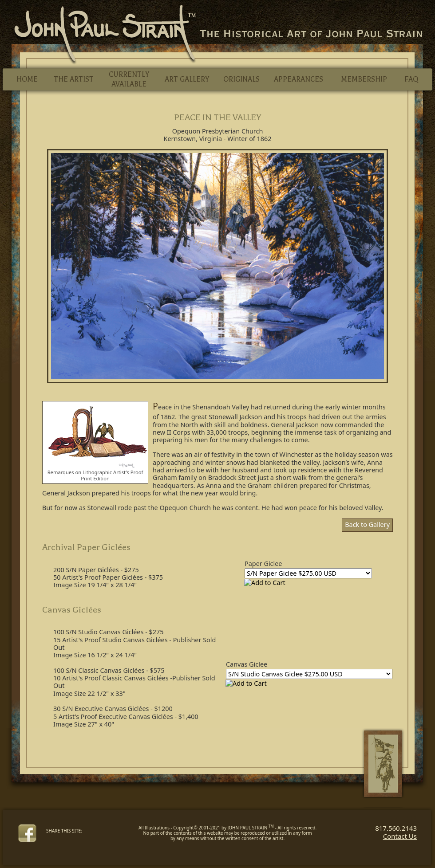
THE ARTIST (74, 79)
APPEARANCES (299, 79)
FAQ (411, 79)
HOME (27, 79)
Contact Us (400, 836)
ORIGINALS (241, 79)
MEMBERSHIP (364, 79)
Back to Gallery (367, 524)
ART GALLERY (187, 79)
